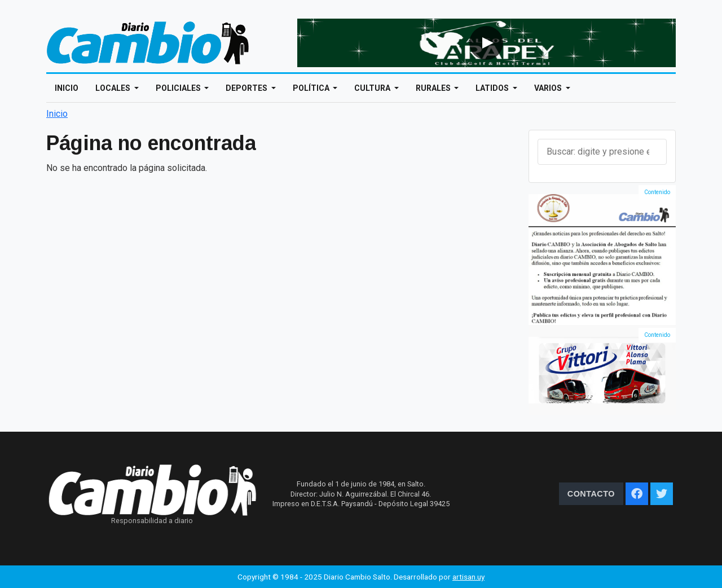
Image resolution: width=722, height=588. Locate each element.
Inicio (67, 88)
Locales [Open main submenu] (114, 88)
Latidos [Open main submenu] (493, 88)
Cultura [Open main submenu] (373, 88)
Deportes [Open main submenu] (247, 88)
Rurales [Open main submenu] (434, 88)
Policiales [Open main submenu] (179, 88)
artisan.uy (468, 577)
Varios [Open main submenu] (549, 88)
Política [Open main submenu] (312, 88)
